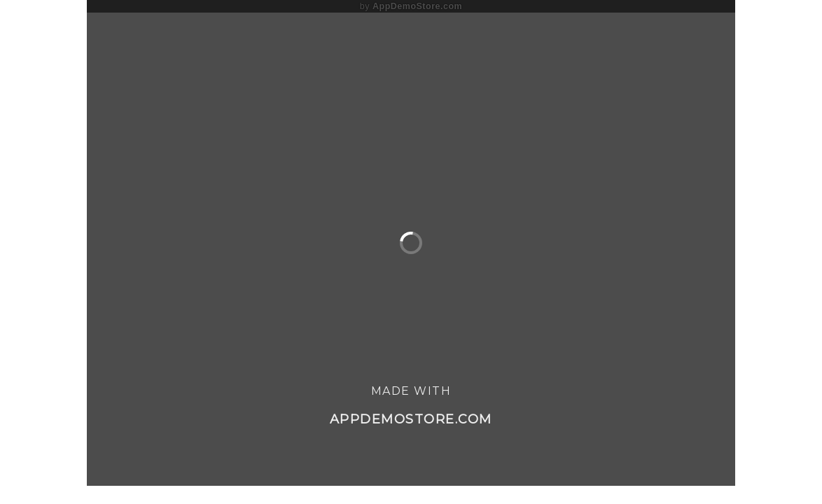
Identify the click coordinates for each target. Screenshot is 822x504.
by (411, 6)
